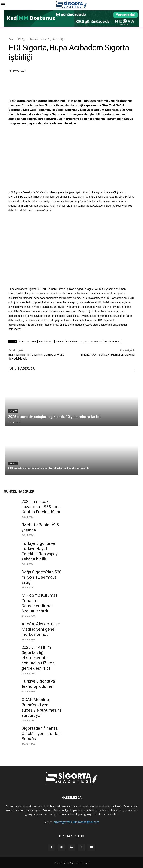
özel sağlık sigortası (69, 342)
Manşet (13, 411)
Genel (12, 39)
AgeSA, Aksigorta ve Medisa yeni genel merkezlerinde (41, 629)
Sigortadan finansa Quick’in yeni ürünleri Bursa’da (41, 733)
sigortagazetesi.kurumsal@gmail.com (76, 822)
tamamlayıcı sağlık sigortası (102, 342)
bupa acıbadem (28, 342)
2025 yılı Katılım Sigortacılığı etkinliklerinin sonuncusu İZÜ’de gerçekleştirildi (38, 658)
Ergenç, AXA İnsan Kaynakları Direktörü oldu (108, 355)
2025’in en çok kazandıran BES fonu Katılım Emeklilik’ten (41, 507)
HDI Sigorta (46, 342)
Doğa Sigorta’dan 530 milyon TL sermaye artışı (41, 577)
